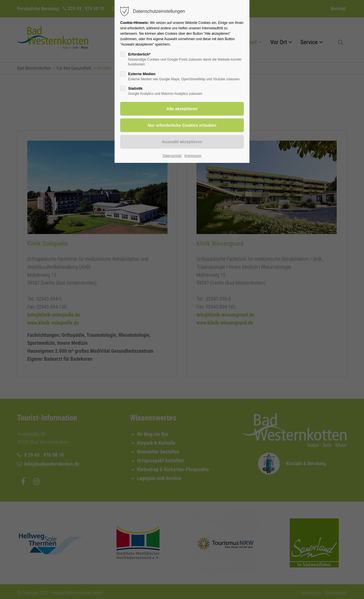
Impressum (193, 156)
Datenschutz (172, 156)
